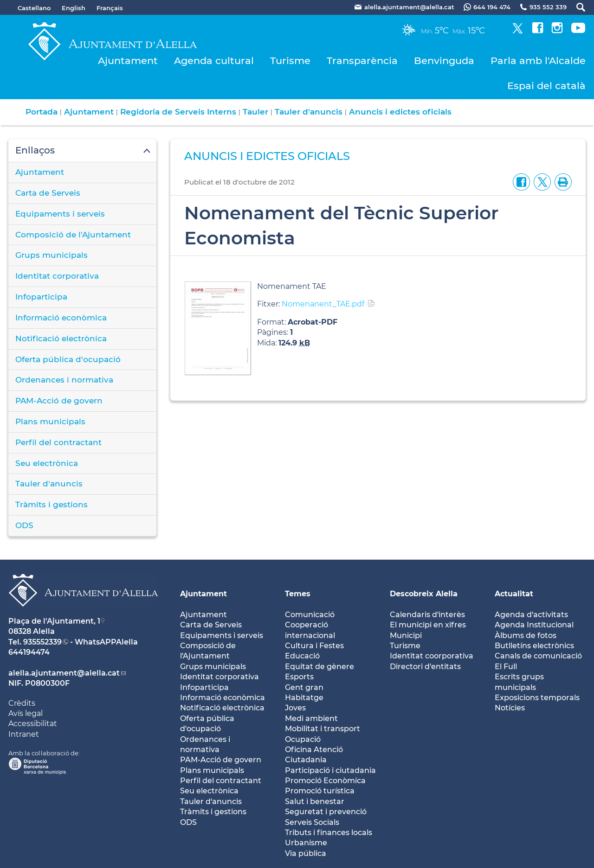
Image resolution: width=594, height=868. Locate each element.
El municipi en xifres (428, 625)
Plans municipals (50, 421)
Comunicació (310, 615)
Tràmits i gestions (52, 504)
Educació (302, 656)
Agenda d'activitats (531, 615)
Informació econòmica (61, 318)
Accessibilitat (33, 724)
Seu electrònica (47, 463)
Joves (295, 708)
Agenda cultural (214, 61)
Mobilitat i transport (323, 729)
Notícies (510, 708)
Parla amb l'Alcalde (538, 61)
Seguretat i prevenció (326, 812)
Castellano (34, 8)
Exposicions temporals (537, 698)
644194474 (29, 652)
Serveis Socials (312, 822)
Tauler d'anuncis (309, 112)
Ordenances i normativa (64, 380)
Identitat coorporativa (432, 656)
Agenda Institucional (534, 625)
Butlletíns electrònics (534, 646)
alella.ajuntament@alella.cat (64, 673)
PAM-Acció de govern (59, 401)
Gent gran (304, 687)
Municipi (406, 635)
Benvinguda (444, 61)
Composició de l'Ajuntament (73, 235)
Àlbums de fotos (526, 635)
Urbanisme (306, 843)
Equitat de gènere (320, 667)
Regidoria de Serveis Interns (178, 112)
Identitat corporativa (57, 276)
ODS (24, 525)
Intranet (24, 734)
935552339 (42, 642)
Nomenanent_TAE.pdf (323, 304)
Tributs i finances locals (329, 833)
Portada (42, 112)
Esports (299, 677)
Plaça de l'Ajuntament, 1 (54, 621)
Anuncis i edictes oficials (400, 112)
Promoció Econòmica (325, 781)
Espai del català (546, 86)
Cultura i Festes (314, 646)
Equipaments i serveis (60, 214)
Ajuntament (128, 61)
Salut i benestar (315, 801)
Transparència (362, 61)
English (74, 8)
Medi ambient (311, 718)
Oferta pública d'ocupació (68, 359)
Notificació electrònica (61, 338)
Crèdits (22, 703)
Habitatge (304, 698)
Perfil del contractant (58, 442)
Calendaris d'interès (427, 615)
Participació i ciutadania (330, 770)
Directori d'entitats (425, 667)
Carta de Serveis (48, 193)
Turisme (290, 61)
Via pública (306, 853)
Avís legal (26, 713)
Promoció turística (320, 791)
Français (110, 8)
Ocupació (303, 739)
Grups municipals (52, 255)
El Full (506, 667)
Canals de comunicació (538, 656)
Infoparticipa (41, 297)
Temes (298, 594)
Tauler (255, 112)
